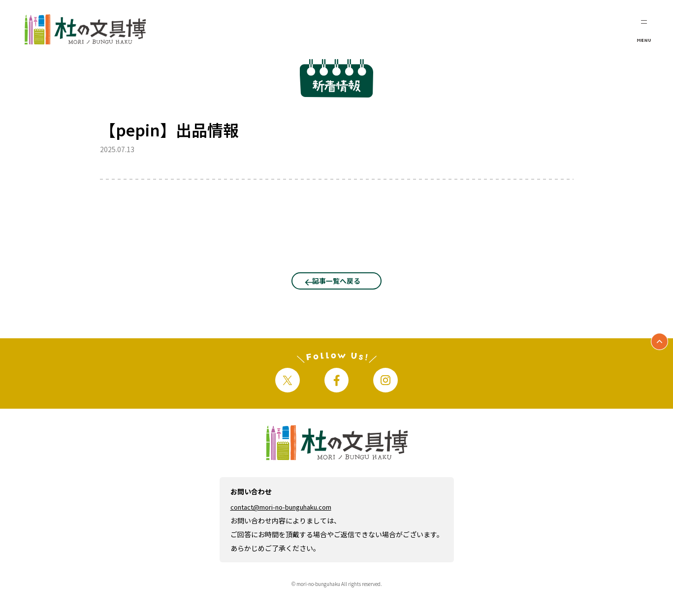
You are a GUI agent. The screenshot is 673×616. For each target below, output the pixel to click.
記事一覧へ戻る (337, 290)
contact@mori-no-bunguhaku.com (289, 531)
